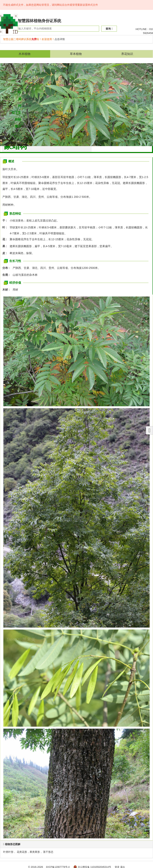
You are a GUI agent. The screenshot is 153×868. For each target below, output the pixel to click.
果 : (6, 246)
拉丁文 (16, 113)
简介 (18, 126)
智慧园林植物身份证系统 (39, 21)
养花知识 (127, 54)
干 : (6, 221)
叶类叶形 (8, 852)
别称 (18, 120)
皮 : (6, 253)
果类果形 (35, 852)
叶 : (6, 227)
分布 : (7, 268)
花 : (6, 239)
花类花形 (22, 852)
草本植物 (76, 54)
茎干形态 (48, 852)
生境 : (7, 275)
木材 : (7, 290)
